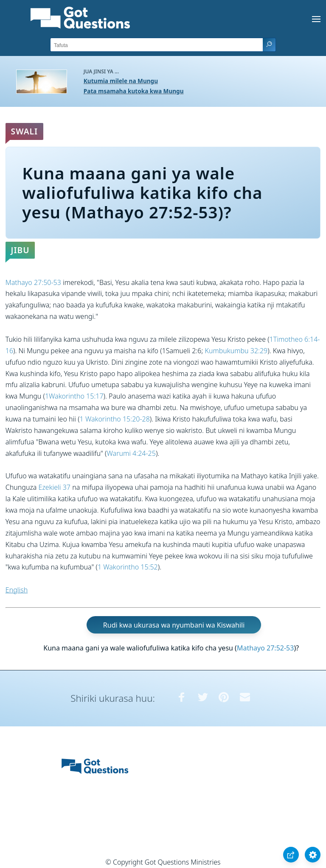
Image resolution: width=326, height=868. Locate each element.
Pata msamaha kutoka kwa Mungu (134, 91)
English (17, 590)
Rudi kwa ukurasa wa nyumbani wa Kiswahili (174, 625)
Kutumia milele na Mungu (121, 81)
